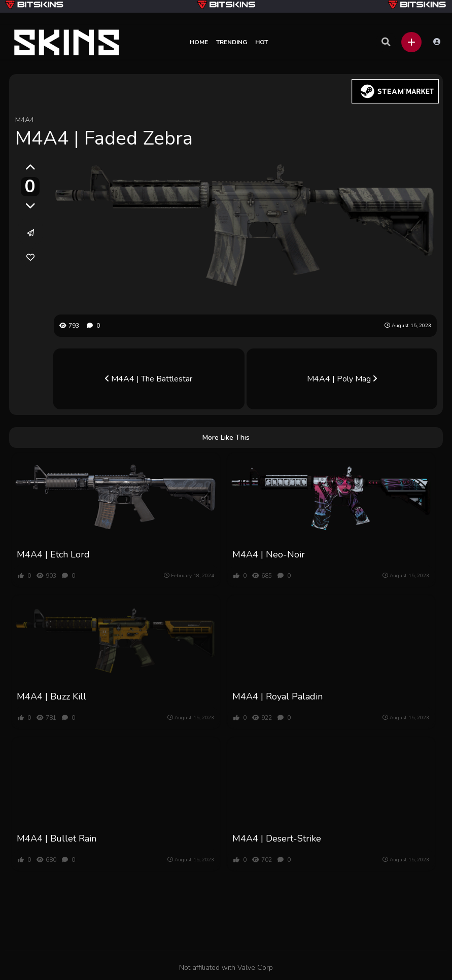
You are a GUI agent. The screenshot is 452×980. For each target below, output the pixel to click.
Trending (232, 42)
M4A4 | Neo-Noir (269, 554)
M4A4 (25, 120)
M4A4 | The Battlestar (149, 379)
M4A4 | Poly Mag (342, 379)
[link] (30, 257)
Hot (262, 42)
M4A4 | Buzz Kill (51, 696)
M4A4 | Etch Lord (53, 554)
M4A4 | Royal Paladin (277, 696)
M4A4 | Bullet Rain (57, 838)
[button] (411, 42)
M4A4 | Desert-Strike (277, 838)
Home (199, 42)
